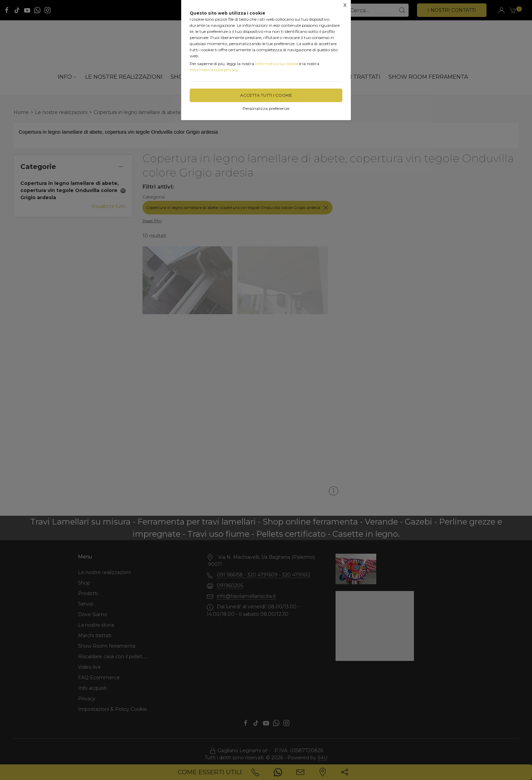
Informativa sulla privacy (214, 70)
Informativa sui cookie (277, 64)
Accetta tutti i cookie (266, 95)
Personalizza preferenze (266, 108)
